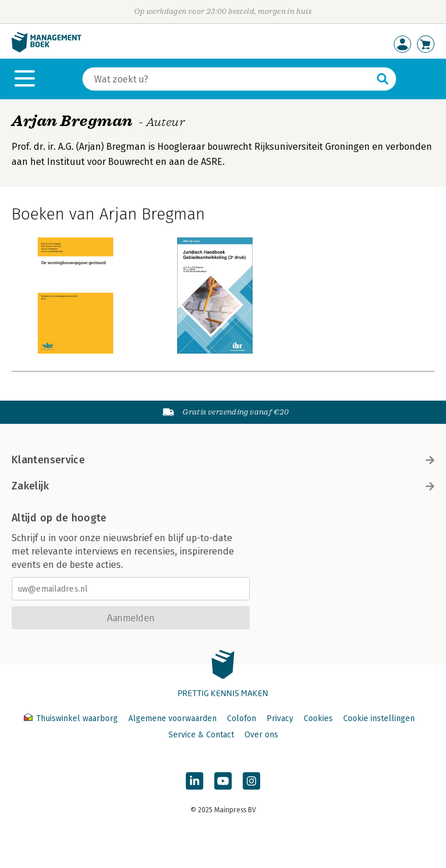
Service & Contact (201, 735)
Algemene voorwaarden (172, 718)
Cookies (318, 718)
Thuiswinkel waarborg (72, 718)
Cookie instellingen (379, 718)
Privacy (280, 718)
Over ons (261, 735)
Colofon (242, 718)
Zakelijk (223, 486)
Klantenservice (223, 460)
